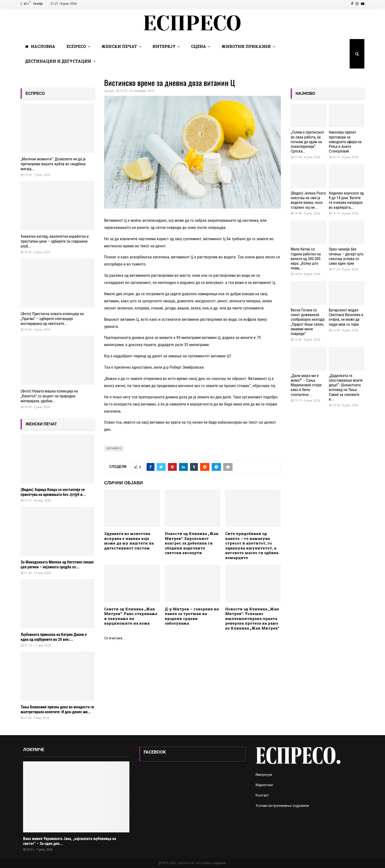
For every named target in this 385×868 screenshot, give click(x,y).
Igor (111, 91)
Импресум (264, 775)
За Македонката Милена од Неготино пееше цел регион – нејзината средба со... (57, 565)
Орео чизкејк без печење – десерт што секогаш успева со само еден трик (346, 256)
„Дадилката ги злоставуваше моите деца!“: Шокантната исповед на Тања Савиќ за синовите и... (346, 387)
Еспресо (76, 46)
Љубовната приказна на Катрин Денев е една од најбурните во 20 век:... (54, 637)
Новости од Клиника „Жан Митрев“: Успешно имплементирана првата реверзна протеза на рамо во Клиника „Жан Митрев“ (252, 618)
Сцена (199, 46)
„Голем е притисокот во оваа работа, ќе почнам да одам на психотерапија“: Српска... (308, 142)
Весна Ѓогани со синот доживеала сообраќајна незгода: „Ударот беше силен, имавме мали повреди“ (308, 322)
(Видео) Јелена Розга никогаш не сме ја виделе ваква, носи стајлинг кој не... (308, 200)
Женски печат (119, 46)
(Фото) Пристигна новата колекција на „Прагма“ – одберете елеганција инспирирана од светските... (52, 319)
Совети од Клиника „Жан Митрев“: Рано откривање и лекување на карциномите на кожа (131, 616)
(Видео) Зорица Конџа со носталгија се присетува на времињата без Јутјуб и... (53, 492)
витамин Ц (114, 448)
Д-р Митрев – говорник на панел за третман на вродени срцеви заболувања (192, 616)
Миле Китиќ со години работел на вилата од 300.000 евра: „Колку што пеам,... (306, 259)
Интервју (164, 46)
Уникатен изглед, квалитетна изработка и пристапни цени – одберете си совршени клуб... (55, 241)
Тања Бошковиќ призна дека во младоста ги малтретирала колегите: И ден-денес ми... (57, 709)
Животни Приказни (246, 46)
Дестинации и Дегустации (58, 61)
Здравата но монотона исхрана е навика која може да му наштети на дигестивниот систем (129, 541)
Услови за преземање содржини (282, 806)
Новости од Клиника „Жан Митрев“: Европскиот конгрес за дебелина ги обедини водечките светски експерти (192, 543)
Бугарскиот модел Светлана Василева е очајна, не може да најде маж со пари (346, 317)
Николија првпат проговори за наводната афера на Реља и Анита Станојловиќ (345, 142)
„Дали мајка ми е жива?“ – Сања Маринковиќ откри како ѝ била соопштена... (306, 385)
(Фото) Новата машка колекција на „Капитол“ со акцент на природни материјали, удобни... (49, 396)
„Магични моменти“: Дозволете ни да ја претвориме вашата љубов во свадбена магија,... (53, 164)
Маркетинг (264, 785)
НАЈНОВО (305, 93)
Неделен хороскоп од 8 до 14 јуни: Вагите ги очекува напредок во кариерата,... (346, 200)
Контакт (262, 795)
